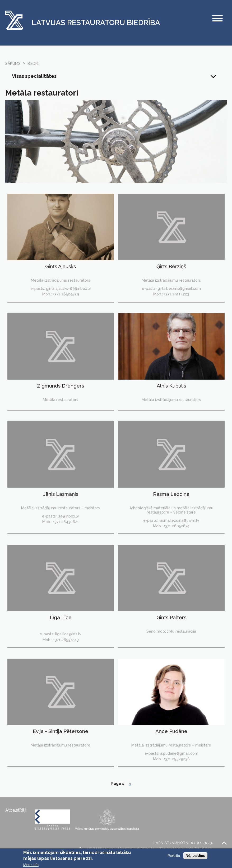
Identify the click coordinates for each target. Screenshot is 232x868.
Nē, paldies (195, 857)
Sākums (13, 64)
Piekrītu (174, 857)
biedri (33, 64)
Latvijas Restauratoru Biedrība (96, 23)
